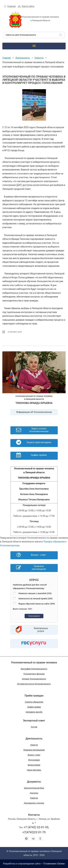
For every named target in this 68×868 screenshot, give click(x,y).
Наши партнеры (34, 770)
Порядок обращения (34, 702)
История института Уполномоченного (34, 684)
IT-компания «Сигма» (54, 864)
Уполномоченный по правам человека (34, 663)
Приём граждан (34, 696)
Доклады (34, 793)
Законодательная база (34, 788)
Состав (34, 727)
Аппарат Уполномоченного (34, 679)
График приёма (34, 707)
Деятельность (23, 58)
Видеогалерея (34, 765)
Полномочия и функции (34, 674)
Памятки (34, 798)
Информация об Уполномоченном (34, 412)
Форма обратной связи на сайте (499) (37, 604)
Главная (11, 6)
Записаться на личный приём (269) (35, 599)
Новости (39, 58)
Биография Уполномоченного (34, 669)
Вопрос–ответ (34, 755)
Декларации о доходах (34, 803)
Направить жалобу (34, 712)
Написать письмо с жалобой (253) (35, 593)
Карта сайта (28, 6)
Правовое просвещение (34, 750)
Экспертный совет (34, 721)
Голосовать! (34, 616)
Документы (34, 782)
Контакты (34, 815)
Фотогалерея (34, 760)
